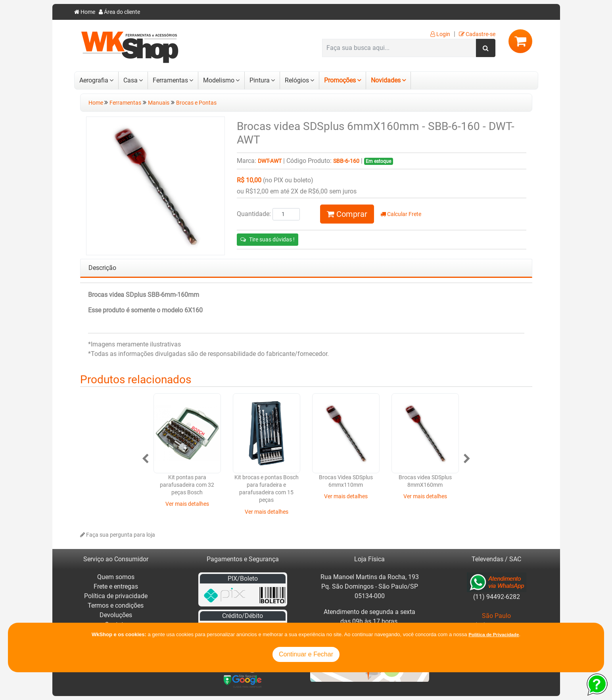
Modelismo (219, 80)
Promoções (340, 80)
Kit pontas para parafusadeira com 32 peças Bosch (187, 485)
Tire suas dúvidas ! (268, 239)
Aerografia (94, 80)
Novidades (386, 80)
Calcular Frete (401, 214)
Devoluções (116, 615)
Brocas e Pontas (196, 103)
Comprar (347, 214)
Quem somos (116, 577)
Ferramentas (170, 80)
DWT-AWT (270, 161)
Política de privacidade (116, 596)
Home (85, 12)
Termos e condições (116, 605)
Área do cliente (119, 12)
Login (440, 34)
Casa (130, 80)
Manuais (159, 103)
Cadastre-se (477, 34)
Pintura (260, 80)
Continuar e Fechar (306, 654)
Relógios (297, 80)
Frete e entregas (116, 586)
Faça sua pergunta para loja (118, 535)
